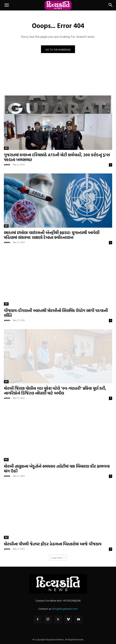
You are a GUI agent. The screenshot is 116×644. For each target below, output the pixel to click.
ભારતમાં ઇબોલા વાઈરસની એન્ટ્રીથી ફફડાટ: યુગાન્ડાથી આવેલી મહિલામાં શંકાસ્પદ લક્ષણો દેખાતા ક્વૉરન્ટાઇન (52, 235)
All (6, 148)
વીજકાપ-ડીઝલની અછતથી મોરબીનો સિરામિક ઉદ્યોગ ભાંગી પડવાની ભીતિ (56, 313)
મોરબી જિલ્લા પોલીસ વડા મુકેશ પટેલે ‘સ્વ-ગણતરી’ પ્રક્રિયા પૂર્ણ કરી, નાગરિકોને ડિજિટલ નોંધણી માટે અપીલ (55, 391)
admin (7, 165)
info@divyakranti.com (65, 609)
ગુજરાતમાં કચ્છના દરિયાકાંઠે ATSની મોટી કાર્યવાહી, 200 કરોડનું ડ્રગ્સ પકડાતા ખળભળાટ (57, 157)
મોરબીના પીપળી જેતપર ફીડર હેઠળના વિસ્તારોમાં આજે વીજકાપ (53, 544)
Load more (58, 558)
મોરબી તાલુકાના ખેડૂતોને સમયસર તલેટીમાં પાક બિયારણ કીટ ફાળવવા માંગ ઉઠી (57, 469)
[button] (7, 5)
